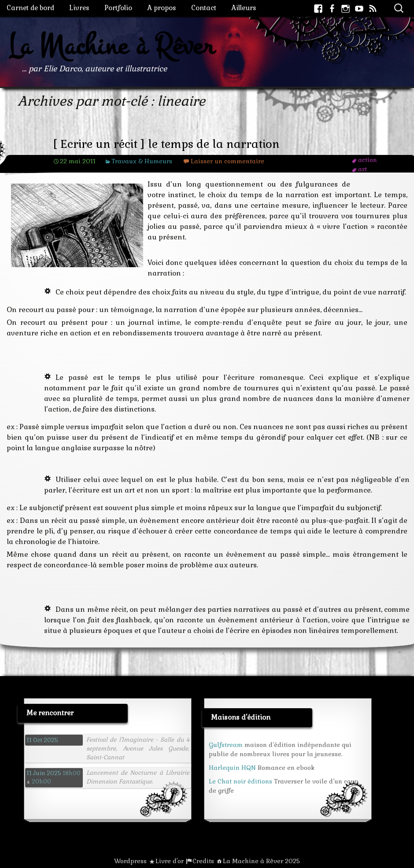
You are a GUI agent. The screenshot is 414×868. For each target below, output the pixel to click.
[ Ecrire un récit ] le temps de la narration (166, 144)
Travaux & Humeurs (142, 161)
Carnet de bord (30, 8)
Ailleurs (244, 8)
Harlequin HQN (232, 768)
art (362, 169)
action (368, 160)
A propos (162, 8)
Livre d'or (170, 861)
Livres (79, 8)
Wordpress (130, 861)
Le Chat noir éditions (240, 781)
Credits (203, 861)
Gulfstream (226, 745)
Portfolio (118, 8)
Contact (204, 8)
